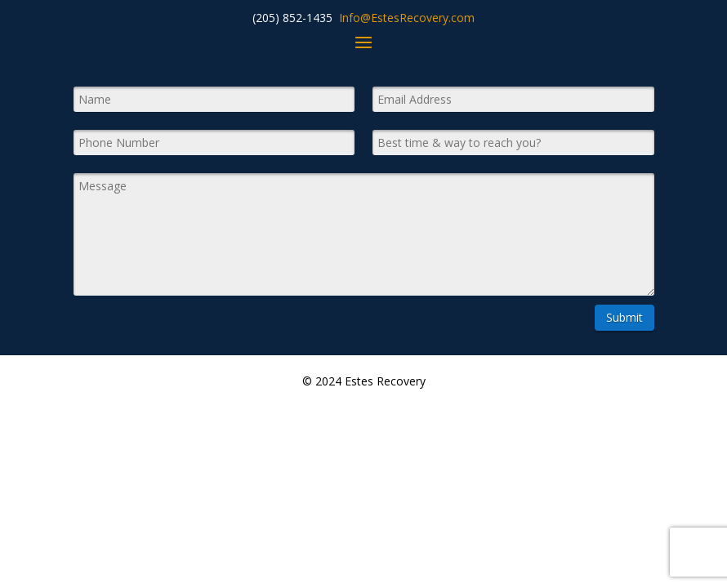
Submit (624, 317)
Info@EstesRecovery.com (407, 18)
